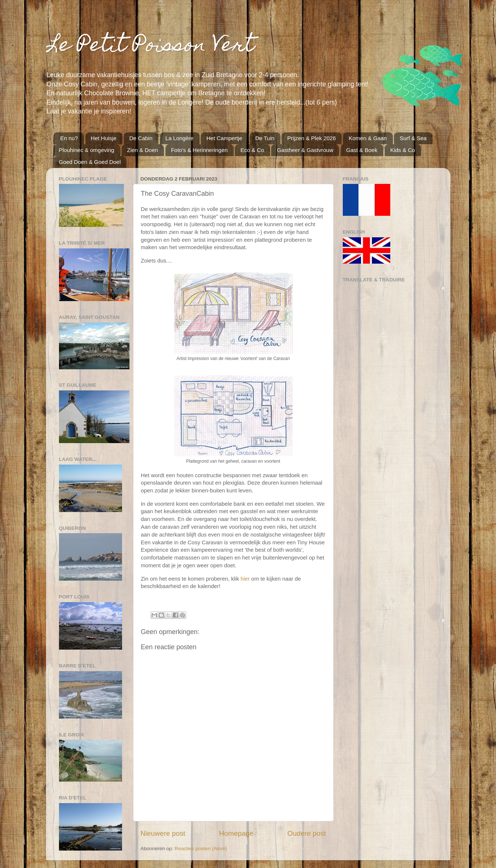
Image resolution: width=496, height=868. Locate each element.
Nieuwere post (163, 833)
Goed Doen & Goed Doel (90, 162)
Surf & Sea (413, 138)
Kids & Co (403, 150)
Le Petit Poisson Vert (150, 47)
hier (245, 579)
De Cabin (141, 138)
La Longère (180, 138)
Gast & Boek (362, 150)
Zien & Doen (143, 150)
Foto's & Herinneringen (199, 150)
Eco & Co (252, 150)
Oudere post (307, 833)
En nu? (69, 138)
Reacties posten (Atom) (201, 849)
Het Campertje (224, 138)
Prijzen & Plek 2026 (311, 138)
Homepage (236, 833)
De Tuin (265, 138)
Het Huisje (104, 138)
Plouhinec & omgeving (87, 150)
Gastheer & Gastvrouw (305, 150)
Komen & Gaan (368, 138)
